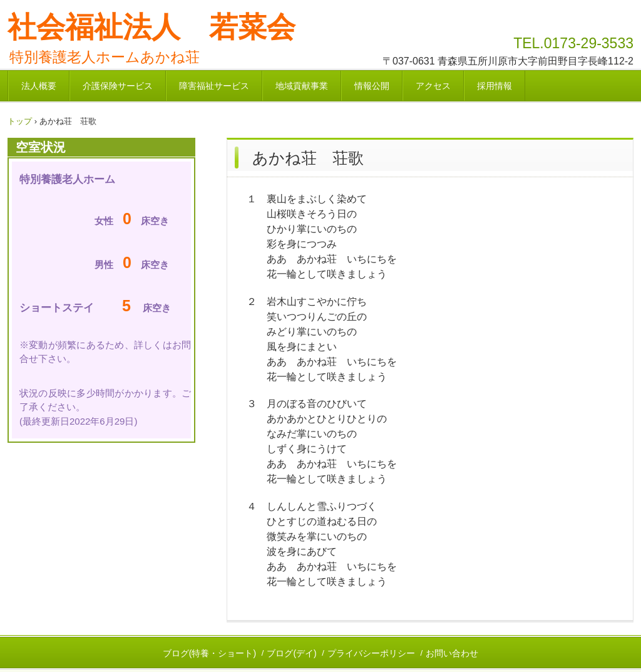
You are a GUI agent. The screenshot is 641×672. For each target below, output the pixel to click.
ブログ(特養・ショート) (209, 653)
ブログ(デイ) (291, 653)
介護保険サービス (118, 86)
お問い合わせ (452, 653)
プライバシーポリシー (371, 653)
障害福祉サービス (214, 86)
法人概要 (39, 86)
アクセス (433, 86)
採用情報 (495, 86)
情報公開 (372, 86)
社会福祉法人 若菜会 (151, 27)
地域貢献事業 (302, 86)
